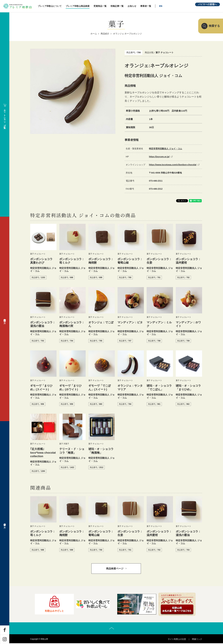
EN (164, 6)
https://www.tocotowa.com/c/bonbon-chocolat (173, 165)
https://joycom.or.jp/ (159, 157)
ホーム (94, 34)
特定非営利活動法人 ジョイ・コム (166, 149)
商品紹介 (105, 34)
